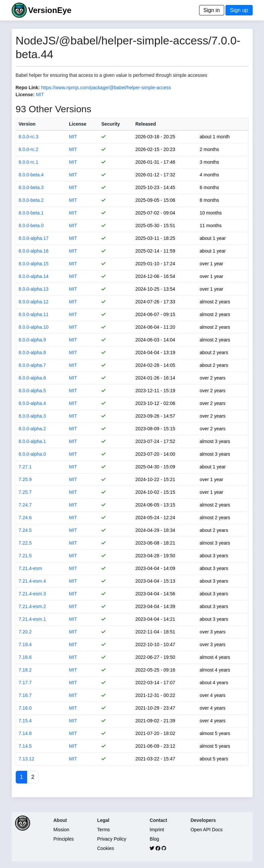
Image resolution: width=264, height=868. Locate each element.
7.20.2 (25, 632)
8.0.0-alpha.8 (32, 352)
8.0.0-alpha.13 (34, 289)
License (78, 124)
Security (111, 124)
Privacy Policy (112, 839)
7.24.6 (25, 518)
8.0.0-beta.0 (31, 226)
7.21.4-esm (30, 568)
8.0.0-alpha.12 (34, 302)
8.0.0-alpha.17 (34, 238)
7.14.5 (25, 746)
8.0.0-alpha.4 (32, 403)
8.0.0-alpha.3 (32, 416)
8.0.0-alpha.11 (34, 314)
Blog (154, 839)
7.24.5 (25, 530)
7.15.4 (25, 721)
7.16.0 (25, 708)
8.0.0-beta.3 (31, 187)
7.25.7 (25, 492)
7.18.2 (25, 670)
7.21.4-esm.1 (32, 619)
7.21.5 (25, 556)
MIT (40, 95)
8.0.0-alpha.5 (32, 391)
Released (145, 124)
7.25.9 (25, 479)
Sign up (239, 10)
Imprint (157, 830)
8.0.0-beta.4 (31, 175)
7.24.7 (25, 505)
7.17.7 (25, 683)
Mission (61, 830)
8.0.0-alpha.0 (32, 454)
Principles (64, 839)
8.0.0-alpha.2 (32, 429)
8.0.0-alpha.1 (32, 441)
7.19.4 (25, 644)
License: (25, 95)
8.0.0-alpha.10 (34, 327)
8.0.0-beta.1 (31, 213)
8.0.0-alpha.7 (32, 365)
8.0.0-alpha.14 (34, 276)
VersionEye (50, 10)
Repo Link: (28, 88)
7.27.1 (25, 467)
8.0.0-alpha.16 (34, 251)
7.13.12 (27, 759)
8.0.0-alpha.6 (32, 378)
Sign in (212, 10)
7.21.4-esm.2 (32, 606)
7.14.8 (25, 733)
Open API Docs (206, 830)
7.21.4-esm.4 (32, 581)
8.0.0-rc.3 (29, 137)
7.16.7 (25, 695)
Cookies (106, 848)
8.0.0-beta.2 (31, 200)
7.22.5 (25, 543)
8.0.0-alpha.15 (34, 264)
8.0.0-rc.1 (29, 162)
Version (27, 124)
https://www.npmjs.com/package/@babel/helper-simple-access (106, 88)
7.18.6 (25, 657)
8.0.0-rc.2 (29, 149)
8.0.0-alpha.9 (32, 340)
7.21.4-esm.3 (32, 594)
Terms (103, 830)
